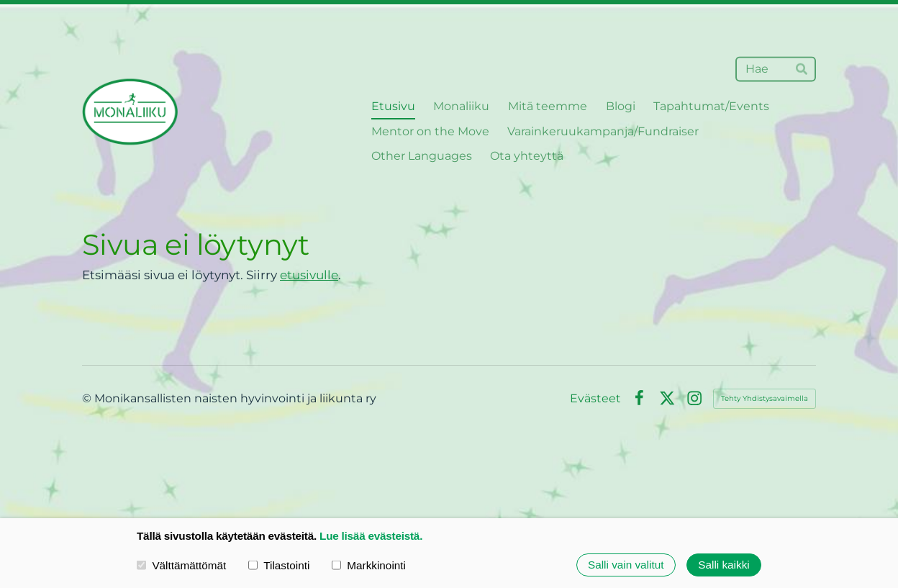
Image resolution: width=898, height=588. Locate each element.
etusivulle (309, 275)
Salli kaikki (724, 565)
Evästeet (595, 399)
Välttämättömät (181, 565)
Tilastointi (279, 565)
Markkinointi (369, 565)
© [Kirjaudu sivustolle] (88, 398)
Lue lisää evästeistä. (371, 536)
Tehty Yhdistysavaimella (765, 398)
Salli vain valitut (626, 565)
